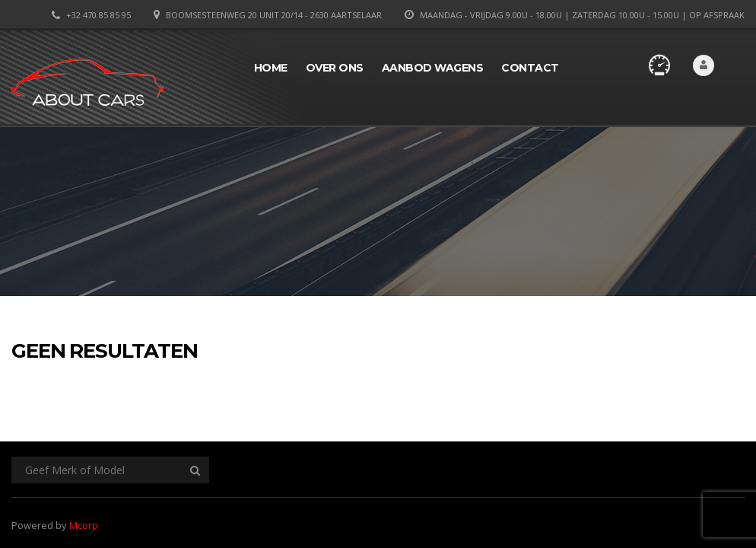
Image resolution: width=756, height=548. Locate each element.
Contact (530, 68)
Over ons (335, 68)
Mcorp (84, 525)
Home (271, 68)
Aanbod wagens (433, 68)
